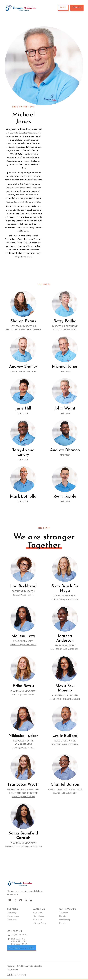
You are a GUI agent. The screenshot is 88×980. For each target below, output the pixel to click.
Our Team (38, 913)
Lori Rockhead (23, 586)
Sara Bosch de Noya (65, 589)
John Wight (65, 409)
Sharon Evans (23, 321)
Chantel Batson (65, 785)
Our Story (38, 920)
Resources (12, 920)
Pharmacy (12, 913)
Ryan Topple (65, 497)
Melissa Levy (23, 636)
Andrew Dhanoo (65, 450)
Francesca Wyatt (23, 785)
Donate (77, 8)
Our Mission (39, 916)
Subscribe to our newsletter (22, 948)
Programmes (13, 916)
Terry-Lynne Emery (23, 453)
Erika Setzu (23, 686)
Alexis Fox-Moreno (65, 688)
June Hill (23, 409)
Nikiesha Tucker (23, 736)
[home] (21, 8)
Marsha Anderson (65, 638)
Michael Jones (65, 367)
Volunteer (64, 913)
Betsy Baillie (65, 321)
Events (62, 923)
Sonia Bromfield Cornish (23, 836)
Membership (65, 920)
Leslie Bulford (65, 736)
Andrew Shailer (23, 367)
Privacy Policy (40, 923)
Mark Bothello (23, 497)
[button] (63, 8)
